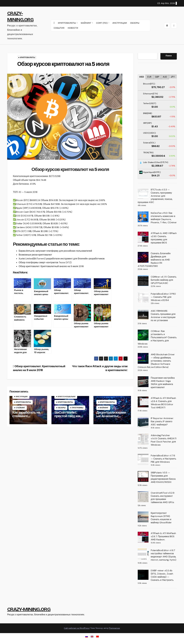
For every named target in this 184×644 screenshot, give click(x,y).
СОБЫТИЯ (59, 28)
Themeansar (114, 628)
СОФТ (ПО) (102, 23)
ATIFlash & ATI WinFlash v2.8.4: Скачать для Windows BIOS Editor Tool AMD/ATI (163, 403)
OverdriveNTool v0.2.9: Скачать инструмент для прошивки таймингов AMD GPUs (163, 498)
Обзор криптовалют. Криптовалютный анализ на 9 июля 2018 (51, 266)
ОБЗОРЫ (135, 23)
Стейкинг (20, 408)
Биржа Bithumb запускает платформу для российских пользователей (55, 251)
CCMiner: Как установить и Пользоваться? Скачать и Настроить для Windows (157, 337)
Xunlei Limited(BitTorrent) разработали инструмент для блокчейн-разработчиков (62, 259)
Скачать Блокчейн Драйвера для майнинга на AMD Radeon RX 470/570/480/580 (154, 260)
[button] (167, 26)
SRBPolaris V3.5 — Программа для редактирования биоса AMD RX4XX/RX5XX (163, 477)
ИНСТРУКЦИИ (120, 23)
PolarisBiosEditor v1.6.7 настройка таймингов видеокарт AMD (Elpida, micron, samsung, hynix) (164, 555)
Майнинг (104, 408)
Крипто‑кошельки (67, 397)
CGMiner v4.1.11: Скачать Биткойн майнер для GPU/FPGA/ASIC (164, 280)
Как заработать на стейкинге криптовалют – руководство (26, 418)
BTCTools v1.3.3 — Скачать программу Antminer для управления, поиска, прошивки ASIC (155, 196)
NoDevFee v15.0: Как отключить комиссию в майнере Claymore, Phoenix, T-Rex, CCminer (164, 218)
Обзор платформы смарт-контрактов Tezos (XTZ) (45, 262)
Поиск (169, 56)
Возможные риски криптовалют (35, 255)
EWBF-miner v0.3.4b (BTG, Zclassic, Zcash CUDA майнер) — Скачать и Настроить (162, 575)
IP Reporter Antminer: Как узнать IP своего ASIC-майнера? (162, 421)
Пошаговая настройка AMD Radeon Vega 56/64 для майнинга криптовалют (163, 383)
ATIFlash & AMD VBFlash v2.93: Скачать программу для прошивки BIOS (164, 238)
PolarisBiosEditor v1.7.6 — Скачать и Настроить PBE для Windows (164, 459)
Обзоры (62, 408)
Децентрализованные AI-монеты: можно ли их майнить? (111, 418)
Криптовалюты (28, 57)
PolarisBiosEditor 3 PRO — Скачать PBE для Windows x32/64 (163, 297)
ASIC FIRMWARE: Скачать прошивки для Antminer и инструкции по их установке (163, 316)
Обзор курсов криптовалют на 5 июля (63, 64)
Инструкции (22, 397)
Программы (78, 408)
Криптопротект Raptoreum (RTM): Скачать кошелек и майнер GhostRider (161, 518)
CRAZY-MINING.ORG (29, 609)
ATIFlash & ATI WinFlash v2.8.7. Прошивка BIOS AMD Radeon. (163, 536)
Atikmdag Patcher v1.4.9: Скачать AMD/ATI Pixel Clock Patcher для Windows (164, 440)
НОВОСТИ (73, 28)
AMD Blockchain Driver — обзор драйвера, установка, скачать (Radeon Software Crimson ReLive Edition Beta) (156, 361)
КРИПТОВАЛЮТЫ (67, 23)
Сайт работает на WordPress (77, 628)
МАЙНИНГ (86, 23)
